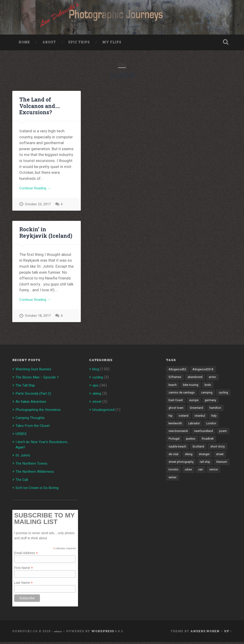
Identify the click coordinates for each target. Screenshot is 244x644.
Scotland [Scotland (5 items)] (175, 462)
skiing (98, 397)
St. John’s (24, 458)
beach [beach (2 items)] (173, 390)
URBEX (21, 437)
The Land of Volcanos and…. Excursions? (39, 108)
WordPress (103, 633)
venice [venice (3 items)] (173, 495)
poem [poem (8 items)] (198, 446)
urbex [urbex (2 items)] (207, 486)
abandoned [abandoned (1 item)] (196, 382)
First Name (24, 570)
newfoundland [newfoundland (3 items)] (178, 446)
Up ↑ (228, 633)
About (49, 45)
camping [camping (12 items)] (208, 398)
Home (24, 45)
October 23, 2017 (38, 208)
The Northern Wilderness (37, 474)
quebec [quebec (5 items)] (174, 454)
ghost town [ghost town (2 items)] (195, 414)
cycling (99, 381)
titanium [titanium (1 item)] (174, 486)
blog (96, 374)
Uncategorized (105, 413)
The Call (23, 482)
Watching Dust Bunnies (36, 374)
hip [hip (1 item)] (189, 422)
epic (96, 389)
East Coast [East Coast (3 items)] (192, 406)
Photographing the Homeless (41, 413)
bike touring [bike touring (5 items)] (191, 390)
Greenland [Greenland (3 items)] (216, 414)
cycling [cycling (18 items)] (173, 406)
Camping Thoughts (32, 421)
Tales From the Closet (35, 429)
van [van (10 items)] (220, 486)
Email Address (26, 555)
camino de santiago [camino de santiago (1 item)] (182, 398)
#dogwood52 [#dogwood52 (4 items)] (178, 374)
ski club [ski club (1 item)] (214, 462)
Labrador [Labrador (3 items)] (207, 430)
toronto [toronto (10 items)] (191, 486)
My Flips (112, 45)
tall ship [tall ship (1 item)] (207, 479)
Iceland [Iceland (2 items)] (202, 422)
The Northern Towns (33, 466)
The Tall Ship (27, 389)
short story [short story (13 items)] (195, 462)
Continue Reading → (37, 191)
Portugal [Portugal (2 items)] (215, 446)
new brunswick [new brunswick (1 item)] (195, 438)
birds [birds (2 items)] (210, 390)
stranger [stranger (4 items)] (189, 470)
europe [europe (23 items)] (211, 406)
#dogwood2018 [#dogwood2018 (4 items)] (205, 374)
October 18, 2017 (38, 320)
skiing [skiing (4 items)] (173, 470)
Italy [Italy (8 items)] (171, 430)
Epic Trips (79, 45)
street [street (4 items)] (205, 470)
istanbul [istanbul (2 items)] (219, 422)
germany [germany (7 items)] (174, 414)
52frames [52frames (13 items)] (175, 382)
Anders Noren (205, 633)
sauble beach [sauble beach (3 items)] (213, 454)
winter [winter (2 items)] (188, 495)
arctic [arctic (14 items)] (214, 382)
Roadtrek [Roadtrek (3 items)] (191, 454)
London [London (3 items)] (174, 438)
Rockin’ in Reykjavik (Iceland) (45, 236)
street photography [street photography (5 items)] (182, 479)
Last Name (23, 585)
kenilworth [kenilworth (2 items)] (188, 430)
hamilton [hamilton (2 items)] (174, 422)
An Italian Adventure (33, 405)
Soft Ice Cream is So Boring (40, 490)
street (98, 405)
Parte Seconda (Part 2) (36, 397)
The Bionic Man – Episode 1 (40, 381)
